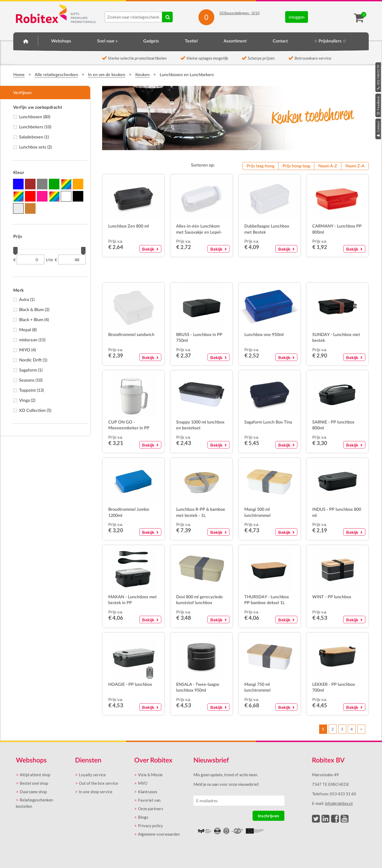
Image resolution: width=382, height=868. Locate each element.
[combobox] (133, 17)
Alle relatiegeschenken (56, 75)
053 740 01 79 (378, 77)
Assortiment (235, 41)
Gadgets (151, 41)
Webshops (61, 41)
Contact (378, 129)
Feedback (378, 105)
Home (26, 40)
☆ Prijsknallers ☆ (330, 41)
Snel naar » (107, 41)
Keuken (142, 75)
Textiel (191, 41)
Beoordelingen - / (239, 13)
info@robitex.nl (339, 803)
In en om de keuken (107, 75)
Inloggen (297, 17)
